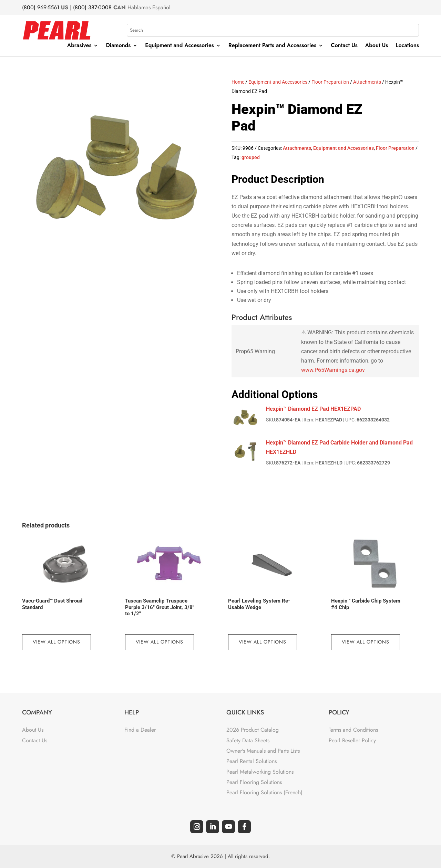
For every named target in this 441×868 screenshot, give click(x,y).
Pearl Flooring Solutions (254, 782)
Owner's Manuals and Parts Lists (263, 751)
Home (238, 82)
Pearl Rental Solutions (252, 761)
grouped (251, 157)
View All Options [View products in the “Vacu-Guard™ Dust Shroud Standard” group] (57, 642)
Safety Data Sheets (248, 740)
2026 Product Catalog (253, 730)
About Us (377, 46)
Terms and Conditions (353, 730)
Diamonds (118, 46)
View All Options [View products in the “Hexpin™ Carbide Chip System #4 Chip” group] (366, 642)
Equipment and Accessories (180, 46)
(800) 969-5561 (41, 7)
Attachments (367, 82)
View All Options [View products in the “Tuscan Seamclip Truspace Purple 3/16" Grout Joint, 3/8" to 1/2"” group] (160, 642)
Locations (407, 46)
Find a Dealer (140, 730)
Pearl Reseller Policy (352, 740)
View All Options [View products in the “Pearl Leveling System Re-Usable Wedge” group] (263, 642)
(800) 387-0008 (92, 7)
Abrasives (79, 46)
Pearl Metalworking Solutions (260, 772)
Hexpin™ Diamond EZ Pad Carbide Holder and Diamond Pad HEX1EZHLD (339, 447)
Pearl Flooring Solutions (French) (264, 792)
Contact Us (344, 46)
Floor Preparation (330, 82)
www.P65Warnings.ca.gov (333, 370)
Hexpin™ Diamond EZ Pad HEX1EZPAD (313, 409)
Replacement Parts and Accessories (272, 46)
